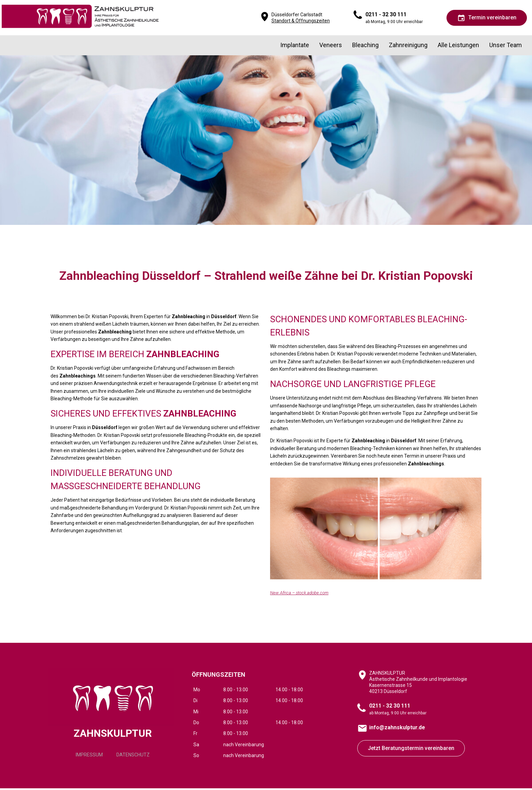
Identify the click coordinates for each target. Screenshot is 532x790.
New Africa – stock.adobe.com (299, 595)
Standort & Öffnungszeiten (301, 22)
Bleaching (364, 47)
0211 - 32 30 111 (386, 15)
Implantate (293, 47)
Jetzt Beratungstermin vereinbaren (411, 750)
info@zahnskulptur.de (397, 729)
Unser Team (506, 47)
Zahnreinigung (407, 47)
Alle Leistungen (458, 47)
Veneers (329, 47)
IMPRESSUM (89, 759)
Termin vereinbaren (487, 19)
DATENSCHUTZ (133, 759)
